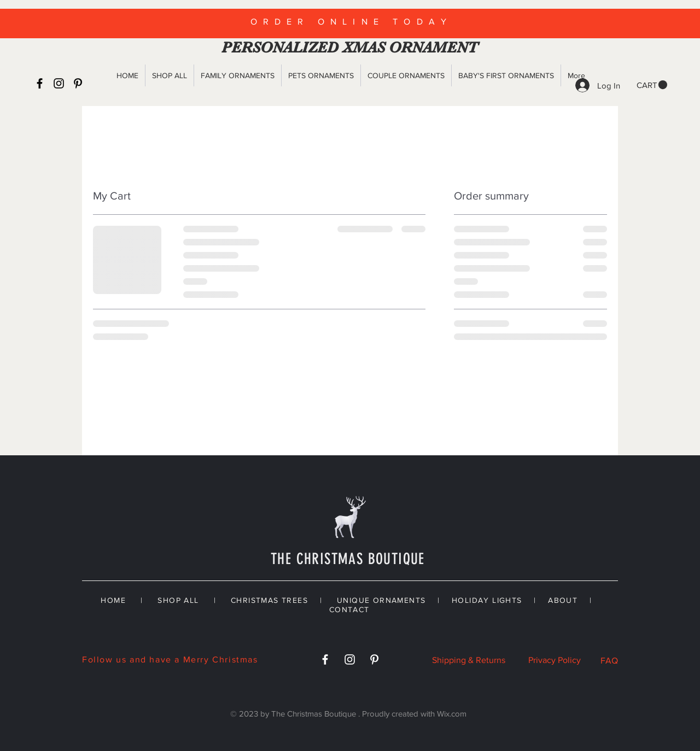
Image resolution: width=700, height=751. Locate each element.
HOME (113, 600)
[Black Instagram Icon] (59, 83)
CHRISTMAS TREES (269, 600)
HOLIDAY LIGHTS (487, 600)
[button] (652, 85)
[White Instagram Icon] (350, 659)
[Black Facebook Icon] (40, 83)
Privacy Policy (555, 660)
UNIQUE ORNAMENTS (381, 600)
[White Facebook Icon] (325, 659)
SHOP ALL (178, 600)
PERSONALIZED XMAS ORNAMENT (348, 48)
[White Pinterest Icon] (374, 659)
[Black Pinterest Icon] (78, 83)
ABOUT (563, 600)
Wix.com (452, 714)
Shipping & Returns (469, 660)
